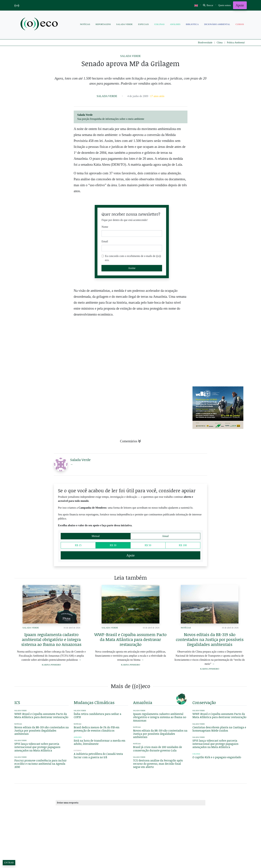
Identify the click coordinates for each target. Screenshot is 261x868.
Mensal (96, 536)
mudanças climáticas (94, 702)
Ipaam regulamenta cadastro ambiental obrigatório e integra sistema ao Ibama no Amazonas (51, 639)
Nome (105, 227)
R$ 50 (148, 545)
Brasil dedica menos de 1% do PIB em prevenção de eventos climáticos (97, 729)
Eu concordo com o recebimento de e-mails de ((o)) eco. (133, 258)
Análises (175, 24)
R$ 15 (78, 545)
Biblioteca (192, 24)
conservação (204, 702)
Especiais (143, 24)
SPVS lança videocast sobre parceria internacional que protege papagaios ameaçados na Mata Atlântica (37, 747)
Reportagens (103, 24)
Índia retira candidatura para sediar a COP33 (98, 715)
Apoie (240, 5)
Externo (78, 750)
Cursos (240, 24)
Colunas (159, 24)
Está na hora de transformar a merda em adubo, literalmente (100, 742)
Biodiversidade (205, 43)
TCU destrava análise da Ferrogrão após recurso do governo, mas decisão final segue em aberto (158, 764)
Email (105, 241)
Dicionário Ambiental (217, 24)
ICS (17, 702)
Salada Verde (124, 24)
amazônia (143, 702)
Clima (220, 43)
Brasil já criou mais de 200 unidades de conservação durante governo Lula (158, 749)
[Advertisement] (220, 357)
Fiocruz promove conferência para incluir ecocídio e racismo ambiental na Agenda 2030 (41, 764)
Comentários (130, 441)
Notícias (85, 24)
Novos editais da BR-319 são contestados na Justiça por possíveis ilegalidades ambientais (210, 639)
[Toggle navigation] (225, 5)
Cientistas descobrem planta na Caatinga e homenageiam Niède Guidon (219, 729)
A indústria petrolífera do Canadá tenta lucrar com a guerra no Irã (98, 755)
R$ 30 (113, 545)
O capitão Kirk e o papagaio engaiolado (217, 757)
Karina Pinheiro (51, 665)
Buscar (208, 5)
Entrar (9, 863)
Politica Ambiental (236, 43)
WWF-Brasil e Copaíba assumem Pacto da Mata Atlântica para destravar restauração (130, 639)
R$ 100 (183, 545)
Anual (165, 536)
